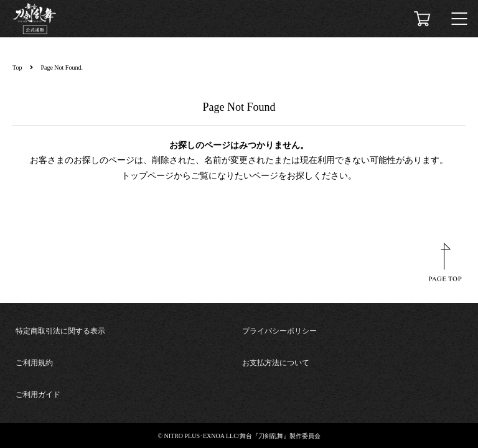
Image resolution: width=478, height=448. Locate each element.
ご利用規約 (34, 363)
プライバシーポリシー (279, 331)
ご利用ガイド (38, 394)
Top (17, 68)
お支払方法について (276, 363)
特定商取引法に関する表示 (60, 331)
